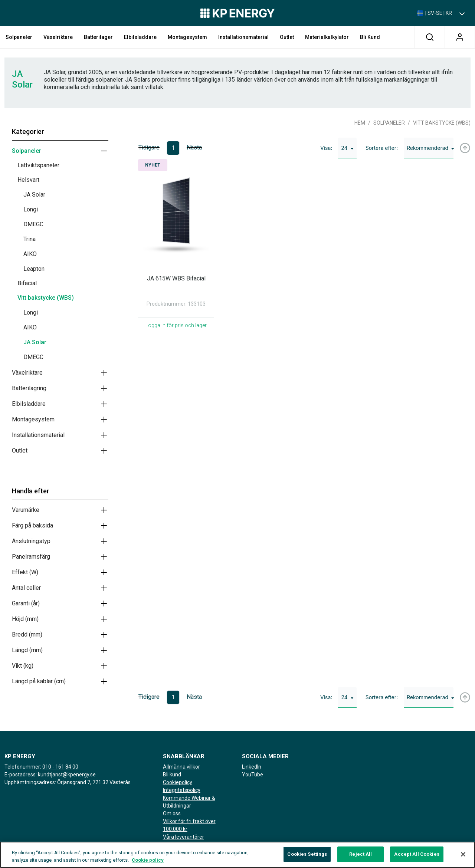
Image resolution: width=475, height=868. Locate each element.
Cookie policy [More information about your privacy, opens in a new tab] (148, 863)
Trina (30, 239)
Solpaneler (19, 37)
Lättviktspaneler (38, 165)
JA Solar (34, 195)
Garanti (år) (26, 603)
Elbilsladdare (140, 37)
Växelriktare (58, 37)
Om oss (172, 813)
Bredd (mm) (27, 634)
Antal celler (26, 588)
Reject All (361, 857)
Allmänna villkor (181, 767)
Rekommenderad (430, 148)
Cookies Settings (307, 857)
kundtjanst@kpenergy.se (67, 775)
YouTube (253, 775)
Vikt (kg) (23, 666)
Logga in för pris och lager (176, 325)
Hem (360, 123)
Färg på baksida (32, 525)
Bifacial (27, 283)
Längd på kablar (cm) (39, 681)
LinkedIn (252, 767)
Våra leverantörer (184, 837)
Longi (31, 209)
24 (347, 148)
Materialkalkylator (327, 37)
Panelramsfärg (31, 557)
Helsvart (28, 180)
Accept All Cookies (417, 857)
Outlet (287, 37)
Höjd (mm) (25, 619)
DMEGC (33, 224)
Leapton (34, 269)
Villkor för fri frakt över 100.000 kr (189, 825)
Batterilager (98, 37)
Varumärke (26, 510)
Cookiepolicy (178, 782)
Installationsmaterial (243, 37)
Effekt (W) (25, 572)
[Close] (463, 857)
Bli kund (370, 37)
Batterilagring (29, 388)
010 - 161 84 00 (60, 767)
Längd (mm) (27, 650)
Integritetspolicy (182, 790)
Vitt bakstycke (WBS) (46, 298)
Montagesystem (187, 37)
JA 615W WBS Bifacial (176, 278)
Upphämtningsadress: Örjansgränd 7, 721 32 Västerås (68, 782)
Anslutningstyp (31, 541)
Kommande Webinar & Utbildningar (189, 802)
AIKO (30, 254)
